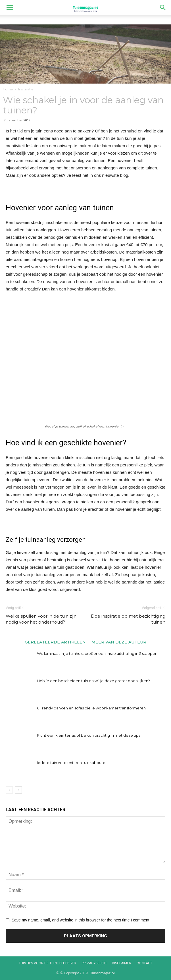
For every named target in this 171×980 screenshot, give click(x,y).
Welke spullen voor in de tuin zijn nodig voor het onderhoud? (41, 619)
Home (8, 89)
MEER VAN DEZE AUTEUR (119, 642)
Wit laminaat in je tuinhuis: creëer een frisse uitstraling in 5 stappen (97, 653)
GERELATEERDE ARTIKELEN (55, 642)
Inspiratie (26, 89)
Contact (144, 963)
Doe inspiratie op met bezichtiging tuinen (128, 619)
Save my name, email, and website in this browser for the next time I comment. (81, 920)
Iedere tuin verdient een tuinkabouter (72, 763)
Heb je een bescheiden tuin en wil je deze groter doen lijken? (93, 681)
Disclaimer (122, 963)
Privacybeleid (94, 963)
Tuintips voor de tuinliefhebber (47, 963)
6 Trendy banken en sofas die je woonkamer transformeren (91, 708)
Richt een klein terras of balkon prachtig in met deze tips (89, 735)
